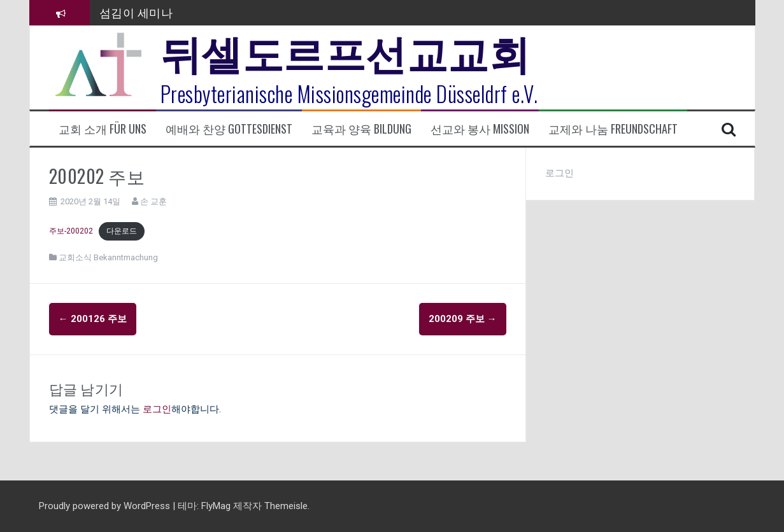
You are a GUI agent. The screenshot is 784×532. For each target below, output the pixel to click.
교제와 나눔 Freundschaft (613, 129)
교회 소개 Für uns (103, 129)
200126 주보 (93, 319)
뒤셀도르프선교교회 (346, 51)
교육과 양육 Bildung (361, 129)
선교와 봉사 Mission (480, 129)
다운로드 (122, 231)
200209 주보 (463, 319)
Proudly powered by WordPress (106, 506)
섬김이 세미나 (136, 12)
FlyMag (216, 506)
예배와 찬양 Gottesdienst (229, 129)
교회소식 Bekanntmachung (108, 257)
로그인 (157, 409)
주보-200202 (71, 231)
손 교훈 (153, 201)
